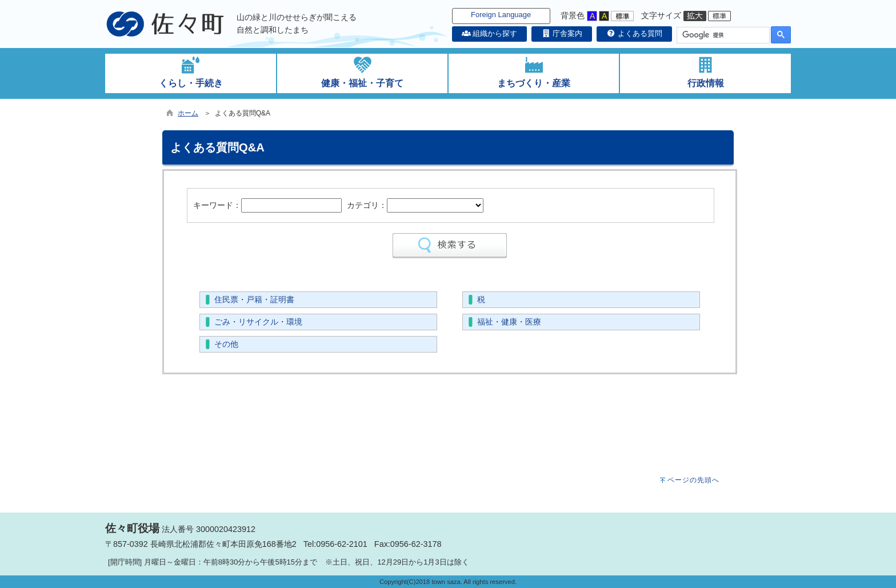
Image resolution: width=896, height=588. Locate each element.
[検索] (722, 35)
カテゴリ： (367, 205)
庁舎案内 (562, 33)
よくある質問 (634, 33)
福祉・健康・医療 (509, 322)
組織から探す (490, 33)
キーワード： (217, 205)
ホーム (188, 113)
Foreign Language (501, 15)
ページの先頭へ (693, 480)
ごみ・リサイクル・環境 (258, 322)
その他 (226, 344)
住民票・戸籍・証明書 (254, 299)
